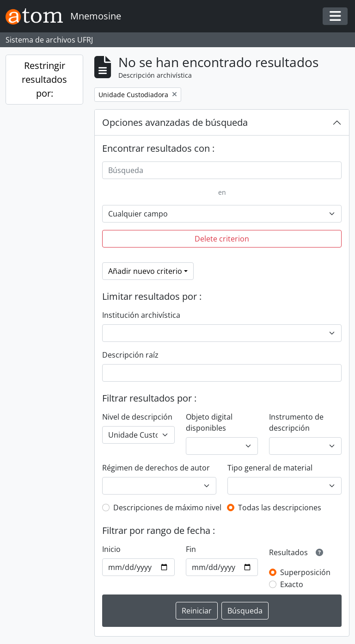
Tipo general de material (270, 468)
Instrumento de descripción (296, 422)
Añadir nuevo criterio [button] (145, 271)
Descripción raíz (130, 355)
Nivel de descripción (137, 417)
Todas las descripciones (280, 508)
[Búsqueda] (222, 170)
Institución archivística (141, 315)
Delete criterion (222, 239)
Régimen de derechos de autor (156, 468)
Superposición (305, 572)
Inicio (111, 549)
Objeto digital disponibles (209, 422)
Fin (191, 549)
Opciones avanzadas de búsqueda (175, 122)
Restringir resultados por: (44, 79)
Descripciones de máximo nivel (167, 508)
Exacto (292, 584)
